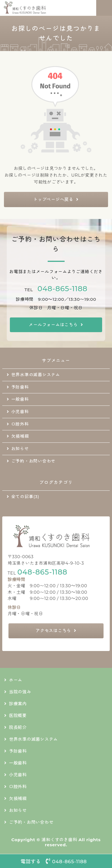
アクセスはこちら (53, 631)
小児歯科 (20, 412)
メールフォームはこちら (53, 325)
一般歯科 (20, 399)
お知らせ (20, 449)
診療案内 (18, 704)
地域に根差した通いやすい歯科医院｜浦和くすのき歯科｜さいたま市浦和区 (36, 8)
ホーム (16, 680)
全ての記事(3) (25, 497)
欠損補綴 (20, 436)
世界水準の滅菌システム (36, 375)
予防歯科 (20, 387)
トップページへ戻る (53, 199)
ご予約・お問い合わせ (34, 461)
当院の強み (20, 692)
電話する (56, 861)
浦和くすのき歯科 (59, 840)
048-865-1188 (62, 289)
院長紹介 (18, 727)
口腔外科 (20, 424)
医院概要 (18, 715)
